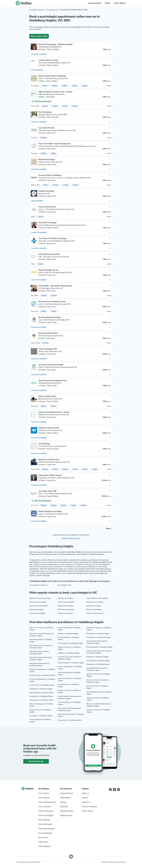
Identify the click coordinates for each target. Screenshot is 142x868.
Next (108, 529)
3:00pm (75, 185)
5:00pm (75, 86)
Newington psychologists (95, 602)
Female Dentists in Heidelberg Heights (42, 675)
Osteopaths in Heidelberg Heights (98, 634)
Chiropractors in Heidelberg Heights (41, 700)
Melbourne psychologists (95, 613)
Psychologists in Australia (37, 10)
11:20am (55, 106)
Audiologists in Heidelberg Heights (41, 689)
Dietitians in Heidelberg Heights (69, 653)
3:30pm (95, 469)
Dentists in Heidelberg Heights (68, 634)
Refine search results (39, 36)
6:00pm (85, 86)
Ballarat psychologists (94, 606)
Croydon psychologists (66, 613)
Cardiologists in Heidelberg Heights (41, 696)
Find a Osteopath (45, 824)
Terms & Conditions (89, 807)
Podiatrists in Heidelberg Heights (98, 657)
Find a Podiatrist (45, 807)
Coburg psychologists (37, 610)
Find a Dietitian (44, 820)
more (109, 86)
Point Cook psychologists (38, 602)
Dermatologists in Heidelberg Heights (71, 643)
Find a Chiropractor (46, 811)
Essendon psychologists (37, 613)
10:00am (43, 138)
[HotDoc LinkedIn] (114, 790)
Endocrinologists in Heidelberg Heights (71, 663)
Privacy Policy (87, 811)
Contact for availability (71, 54)
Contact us (86, 802)
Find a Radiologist (45, 833)
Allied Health (65, 798)
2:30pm (85, 469)
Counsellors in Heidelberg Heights (41, 716)
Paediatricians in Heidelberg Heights (99, 637)
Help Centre (43, 842)
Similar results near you (71, 538)
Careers (85, 798)
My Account (43, 838)
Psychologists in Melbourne (39, 585)
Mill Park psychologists (66, 598)
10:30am (45, 469)
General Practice (67, 793)
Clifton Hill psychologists (66, 602)
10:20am (45, 106)
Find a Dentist (44, 798)
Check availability (71, 70)
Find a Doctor (44, 793)
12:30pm (65, 469)
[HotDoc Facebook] (110, 790)
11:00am (66, 185)
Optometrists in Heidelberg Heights (70, 720)
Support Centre (66, 815)
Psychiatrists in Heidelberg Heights (98, 661)
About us (85, 793)
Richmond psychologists (66, 610)
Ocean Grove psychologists (39, 606)
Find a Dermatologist (47, 829)
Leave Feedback (44, 846)
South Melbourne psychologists (97, 598)
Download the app (36, 761)
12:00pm (43, 154)
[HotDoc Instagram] (118, 790)
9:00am (46, 185)
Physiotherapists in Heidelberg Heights (100, 647)
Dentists (63, 802)
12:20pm (75, 106)
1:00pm (45, 86)
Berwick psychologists (94, 610)
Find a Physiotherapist (47, 802)
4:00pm (65, 86)
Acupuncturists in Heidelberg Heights (42, 685)
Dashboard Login (67, 811)
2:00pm (55, 86)
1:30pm (75, 469)
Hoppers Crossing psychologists (40, 598)
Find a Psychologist (46, 815)
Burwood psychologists (66, 606)
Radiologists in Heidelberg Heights (98, 664)
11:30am (55, 469)
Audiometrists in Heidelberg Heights (42, 693)
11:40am (65, 106)
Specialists (64, 807)
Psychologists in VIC (52, 10)
